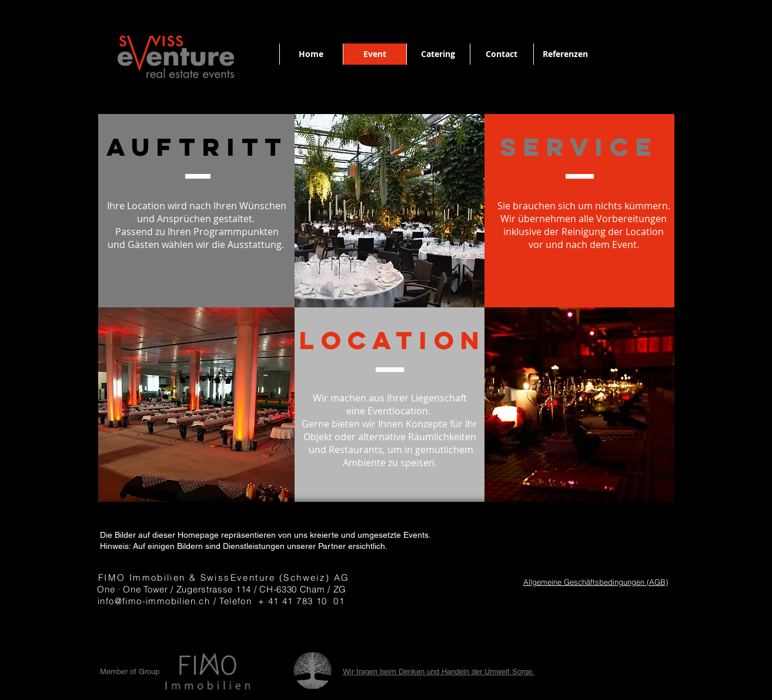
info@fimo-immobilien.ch (154, 601)
